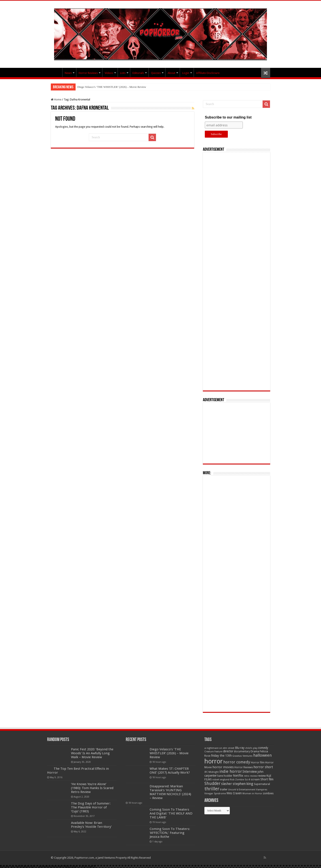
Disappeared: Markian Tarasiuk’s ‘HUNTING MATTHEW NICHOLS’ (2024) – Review (170, 792)
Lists (123, 73)
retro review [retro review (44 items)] (250, 776)
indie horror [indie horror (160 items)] (231, 771)
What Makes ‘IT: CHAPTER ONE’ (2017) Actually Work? (170, 771)
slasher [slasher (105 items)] (227, 784)
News (68, 73)
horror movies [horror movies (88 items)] (223, 767)
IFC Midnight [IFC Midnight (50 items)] (212, 772)
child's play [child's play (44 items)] (251, 748)
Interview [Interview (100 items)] (250, 772)
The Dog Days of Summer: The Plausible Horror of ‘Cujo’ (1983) (91, 807)
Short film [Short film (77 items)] (267, 779)
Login (186, 73)
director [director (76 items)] (228, 751)
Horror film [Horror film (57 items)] (258, 763)
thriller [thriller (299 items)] (212, 789)
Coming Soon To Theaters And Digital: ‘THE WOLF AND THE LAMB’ (171, 813)
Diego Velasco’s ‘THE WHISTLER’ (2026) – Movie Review (112, 87)
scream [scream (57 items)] (255, 780)
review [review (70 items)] (262, 776)
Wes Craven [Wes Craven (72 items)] (234, 793)
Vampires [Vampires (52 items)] (262, 790)
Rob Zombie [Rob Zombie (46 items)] (237, 780)
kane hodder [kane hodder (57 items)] (225, 776)
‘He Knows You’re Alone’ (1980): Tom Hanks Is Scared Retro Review (92, 788)
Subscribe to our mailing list (228, 117)
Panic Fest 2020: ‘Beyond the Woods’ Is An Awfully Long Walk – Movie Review (92, 753)
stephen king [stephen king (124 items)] (243, 784)
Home (56, 99)
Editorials (138, 73)
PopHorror (56, 72)
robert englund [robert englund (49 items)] (221, 780)
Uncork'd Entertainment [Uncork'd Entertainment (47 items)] (242, 790)
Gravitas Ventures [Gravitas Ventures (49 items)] (242, 756)
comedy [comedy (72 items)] (263, 748)
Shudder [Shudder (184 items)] (212, 784)
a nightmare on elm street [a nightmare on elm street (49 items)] (219, 748)
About (171, 73)
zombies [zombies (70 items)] (268, 793)
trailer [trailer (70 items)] (224, 789)
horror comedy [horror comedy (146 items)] (237, 762)
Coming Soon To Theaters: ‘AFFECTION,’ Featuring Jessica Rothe (170, 833)
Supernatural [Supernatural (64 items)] (262, 784)
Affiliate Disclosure (208, 73)
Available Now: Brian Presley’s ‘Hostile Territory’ (91, 825)
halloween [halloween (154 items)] (262, 755)
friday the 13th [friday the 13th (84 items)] (221, 756)
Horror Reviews (88, 73)
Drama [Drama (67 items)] (255, 751)
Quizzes (156, 73)
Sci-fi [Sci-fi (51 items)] (247, 780)
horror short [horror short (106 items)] (263, 767)
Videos (109, 73)
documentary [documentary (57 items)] (242, 751)
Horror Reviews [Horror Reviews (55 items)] (244, 767)
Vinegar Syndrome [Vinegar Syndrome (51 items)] (215, 793)
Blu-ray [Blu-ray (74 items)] (240, 748)
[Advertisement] (237, 271)
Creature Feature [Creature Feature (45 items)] (213, 752)
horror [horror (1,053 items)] (213, 761)
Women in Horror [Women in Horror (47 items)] (252, 794)
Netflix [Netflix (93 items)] (238, 776)
